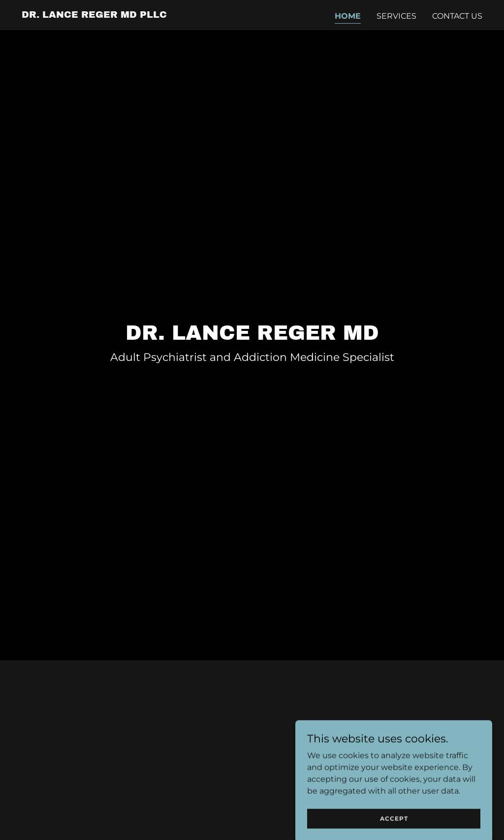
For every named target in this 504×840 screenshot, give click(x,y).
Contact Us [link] (457, 16)
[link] (94, 15)
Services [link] (396, 16)
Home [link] (348, 16)
